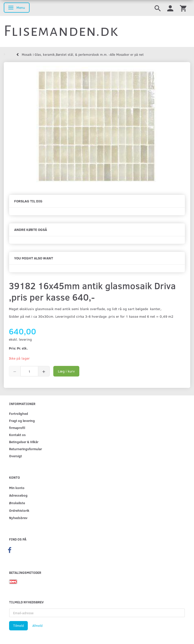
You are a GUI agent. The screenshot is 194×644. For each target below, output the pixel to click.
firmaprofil (17, 428)
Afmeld (37, 626)
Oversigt (16, 456)
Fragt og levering (22, 421)
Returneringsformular (26, 449)
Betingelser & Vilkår (24, 442)
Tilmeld (18, 626)
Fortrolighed (19, 413)
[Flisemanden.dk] (61, 31)
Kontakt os (17, 435)
